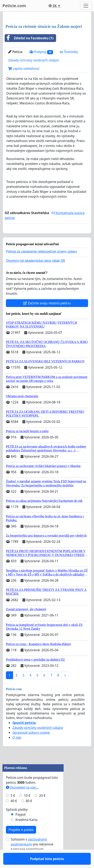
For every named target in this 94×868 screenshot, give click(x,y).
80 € (29, 813)
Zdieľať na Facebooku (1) (29, 38)
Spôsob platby (17, 821)
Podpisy (41, 52)
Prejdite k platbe (21, 842)
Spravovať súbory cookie (31, 744)
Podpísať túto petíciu (47, 236)
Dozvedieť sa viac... (22, 799)
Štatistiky (69, 52)
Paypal (21, 826)
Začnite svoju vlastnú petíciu (47, 315)
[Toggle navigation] (86, 6)
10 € (27, 807)
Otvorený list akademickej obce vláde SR (36, 273)
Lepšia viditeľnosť (24, 69)
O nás (17, 749)
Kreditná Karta (27, 832)
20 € (42, 807)
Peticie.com (14, 6)
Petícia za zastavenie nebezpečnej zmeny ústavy (41, 263)
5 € (13, 807)
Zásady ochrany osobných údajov (34, 60)
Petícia (15, 52)
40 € (14, 813)
